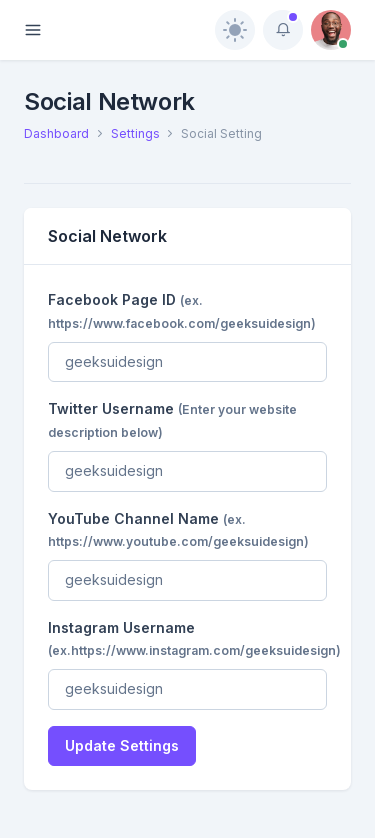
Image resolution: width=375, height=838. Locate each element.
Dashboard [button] (56, 133)
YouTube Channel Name (178, 529)
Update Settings (122, 745)
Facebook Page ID (182, 310)
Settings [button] (135, 133)
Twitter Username (172, 419)
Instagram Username (194, 638)
